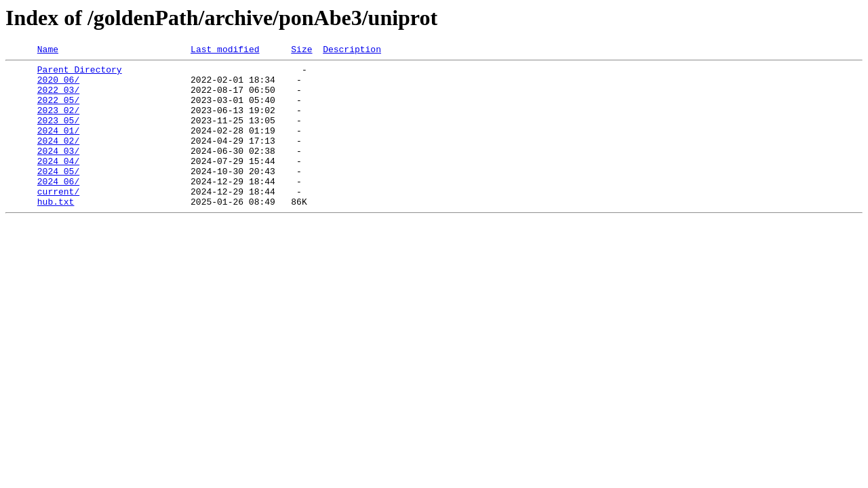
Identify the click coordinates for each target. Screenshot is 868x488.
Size (301, 51)
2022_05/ (58, 110)
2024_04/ (58, 183)
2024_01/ (58, 146)
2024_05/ (58, 195)
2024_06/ (58, 207)
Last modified (225, 51)
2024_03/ (58, 171)
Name (48, 51)
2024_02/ (58, 159)
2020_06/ (58, 85)
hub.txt (56, 232)
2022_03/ (58, 98)
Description (352, 51)
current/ (58, 220)
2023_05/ (58, 134)
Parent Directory (80, 73)
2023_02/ (58, 122)
